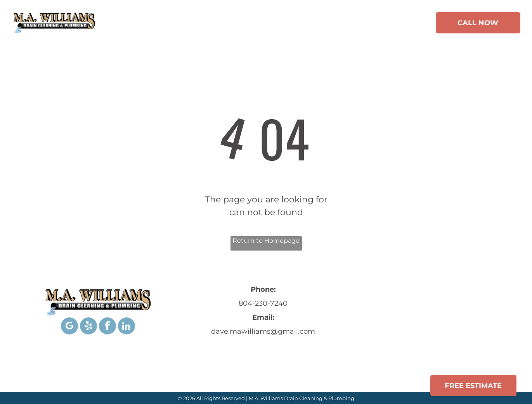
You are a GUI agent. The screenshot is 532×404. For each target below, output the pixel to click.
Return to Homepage (266, 241)
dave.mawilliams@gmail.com (263, 331)
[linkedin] (127, 327)
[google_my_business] (69, 327)
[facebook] (107, 327)
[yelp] (88, 327)
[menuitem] (143, 24)
